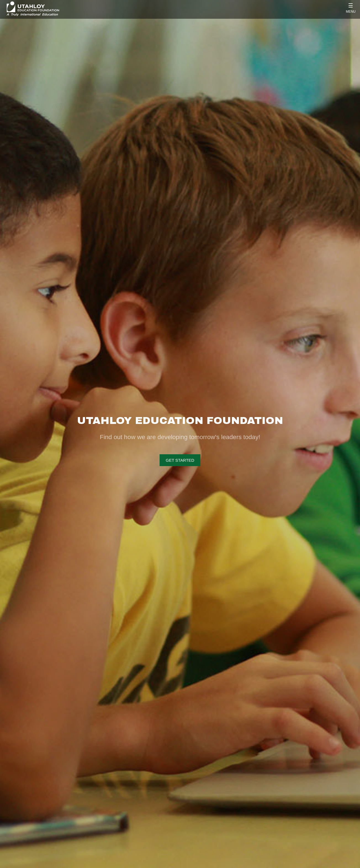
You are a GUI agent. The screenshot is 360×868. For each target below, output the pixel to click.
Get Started (180, 460)
